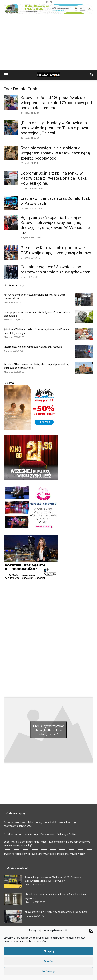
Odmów (49, 961)
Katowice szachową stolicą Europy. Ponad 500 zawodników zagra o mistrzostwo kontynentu (42, 824)
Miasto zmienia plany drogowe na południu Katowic (33, 347)
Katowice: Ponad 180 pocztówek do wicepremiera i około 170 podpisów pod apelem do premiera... (56, 103)
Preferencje (48, 971)
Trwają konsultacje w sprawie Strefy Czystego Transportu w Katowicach (45, 854)
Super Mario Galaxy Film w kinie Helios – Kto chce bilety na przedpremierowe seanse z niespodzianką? (47, 844)
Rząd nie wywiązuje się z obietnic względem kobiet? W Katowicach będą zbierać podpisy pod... (55, 153)
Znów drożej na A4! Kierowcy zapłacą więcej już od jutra (56, 912)
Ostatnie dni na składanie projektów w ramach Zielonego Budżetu (41, 834)
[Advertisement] (48, 43)
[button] (91, 931)
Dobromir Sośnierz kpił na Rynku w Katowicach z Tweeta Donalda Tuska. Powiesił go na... (54, 178)
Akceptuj (49, 951)
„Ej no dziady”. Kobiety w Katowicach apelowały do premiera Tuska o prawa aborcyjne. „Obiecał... (54, 128)
